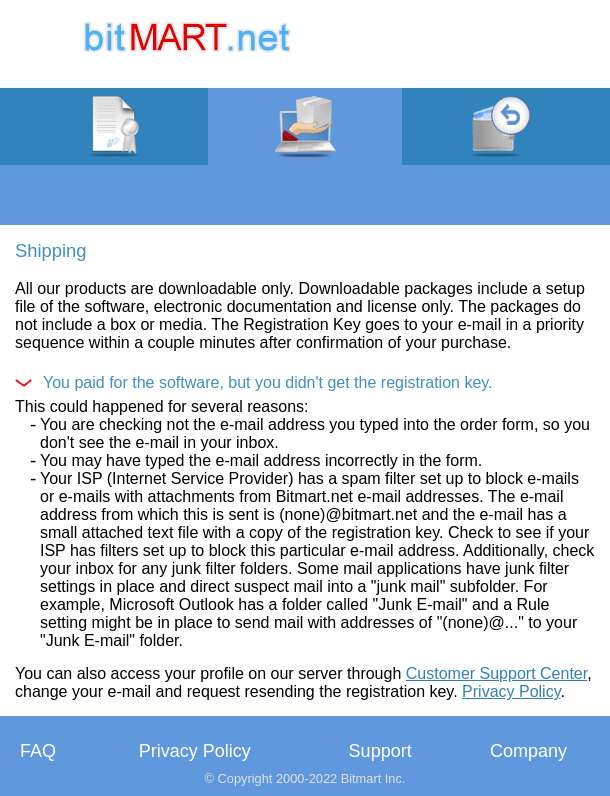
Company (528, 751)
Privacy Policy (511, 691)
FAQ (38, 751)
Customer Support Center (496, 673)
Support (380, 751)
